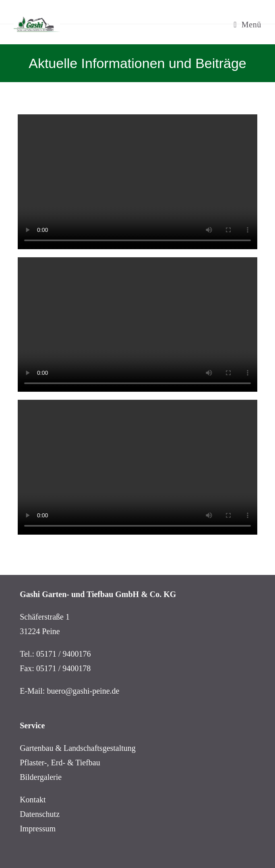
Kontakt (33, 800)
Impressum (38, 829)
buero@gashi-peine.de (83, 691)
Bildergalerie (41, 777)
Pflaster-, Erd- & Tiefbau (60, 763)
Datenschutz (40, 814)
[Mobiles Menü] (247, 25)
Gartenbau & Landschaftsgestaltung (78, 748)
